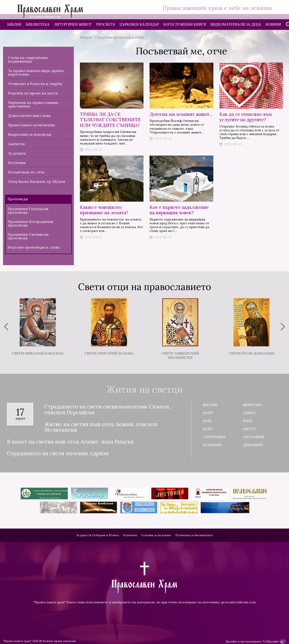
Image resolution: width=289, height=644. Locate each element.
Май (207, 421)
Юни (248, 421)
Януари (210, 405)
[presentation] (6, 327)
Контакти (130, 535)
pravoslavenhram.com (238, 602)
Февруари (252, 405)
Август (250, 429)
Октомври (253, 437)
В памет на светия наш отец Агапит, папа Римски (70, 442)
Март (208, 413)
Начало (86, 37)
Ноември (212, 445)
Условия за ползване (156, 535)
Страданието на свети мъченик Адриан (58, 453)
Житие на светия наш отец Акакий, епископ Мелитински (101, 427)
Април (249, 413)
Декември (253, 445)
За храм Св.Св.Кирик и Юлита (98, 535)
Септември (214, 437)
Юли (208, 429)
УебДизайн (274, 641)
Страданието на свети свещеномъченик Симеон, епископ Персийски (107, 410)
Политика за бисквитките (194, 535)
